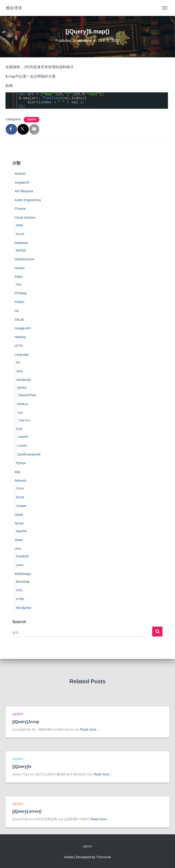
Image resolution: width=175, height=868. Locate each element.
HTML (20, 599)
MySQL (21, 250)
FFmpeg (21, 293)
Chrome (20, 209)
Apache (21, 531)
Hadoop (20, 337)
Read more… (90, 729)
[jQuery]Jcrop (26, 722)
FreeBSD (23, 556)
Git (17, 311)
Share (19, 540)
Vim (19, 284)
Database (21, 243)
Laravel (23, 437)
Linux (20, 565)
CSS (19, 590)
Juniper (21, 506)
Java (19, 371)
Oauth (19, 515)
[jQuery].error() (27, 811)
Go (18, 362)
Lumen (22, 445)
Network (20, 481)
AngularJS (22, 182)
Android (20, 174)
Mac (18, 472)
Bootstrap (23, 582)
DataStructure (24, 259)
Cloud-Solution (25, 218)
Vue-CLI (24, 420)
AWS (19, 225)
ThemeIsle (104, 857)
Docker (20, 268)
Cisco (20, 488)
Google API (23, 328)
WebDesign (23, 574)
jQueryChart (27, 395)
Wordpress (24, 608)
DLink (20, 497)
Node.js (23, 404)
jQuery (32, 120)
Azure (20, 234)
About (87, 847)
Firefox (19, 302)
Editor (19, 277)
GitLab (19, 319)
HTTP (19, 346)
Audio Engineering (28, 200)
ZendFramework (29, 454)
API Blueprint (24, 191)
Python (21, 463)
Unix (18, 549)
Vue (20, 413)
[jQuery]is (22, 767)
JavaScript (23, 380)
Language (22, 354)
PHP (19, 429)
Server (19, 523)
